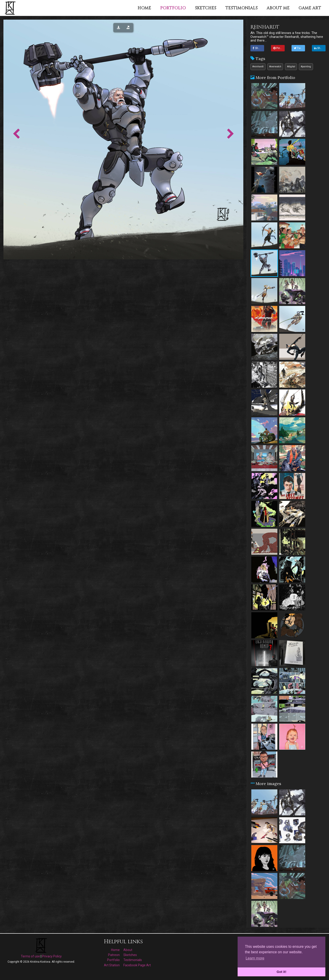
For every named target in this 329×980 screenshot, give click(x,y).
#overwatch (275, 67)
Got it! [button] (281, 972)
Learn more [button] (255, 958)
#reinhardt (258, 67)
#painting (306, 67)
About (128, 950)
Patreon (114, 955)
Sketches (130, 955)
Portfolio (113, 960)
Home (115, 950)
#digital (291, 67)
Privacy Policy (52, 956)
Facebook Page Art (137, 965)
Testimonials (133, 960)
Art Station (112, 965)
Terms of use (30, 956)
